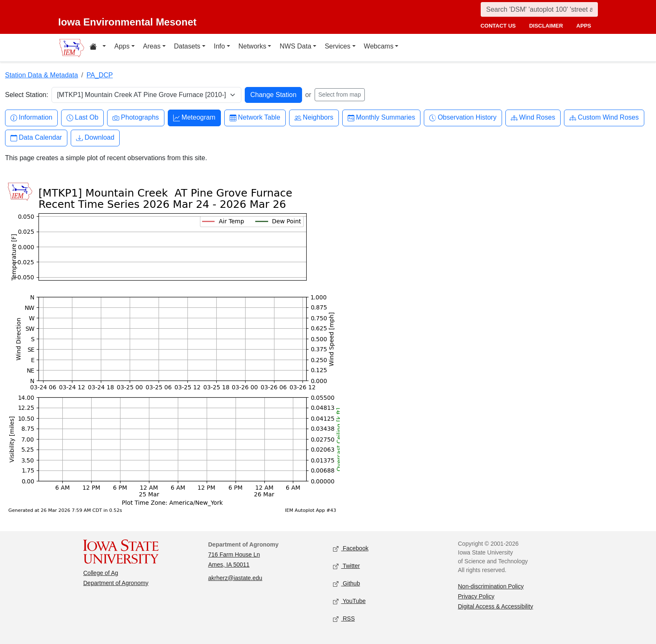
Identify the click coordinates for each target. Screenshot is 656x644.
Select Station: (27, 95)
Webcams (379, 46)
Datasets (187, 46)
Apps (122, 46)
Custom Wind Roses (604, 118)
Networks (252, 46)
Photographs (136, 118)
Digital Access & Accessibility (496, 606)
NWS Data (295, 46)
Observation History (463, 118)
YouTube (349, 601)
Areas (152, 46)
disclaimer (546, 26)
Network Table (255, 118)
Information (31, 118)
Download (95, 138)
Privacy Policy (476, 596)
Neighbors (314, 118)
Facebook (351, 548)
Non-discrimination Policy (491, 586)
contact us (498, 26)
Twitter (346, 566)
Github (346, 584)
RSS (344, 619)
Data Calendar (36, 138)
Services (337, 46)
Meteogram (194, 118)
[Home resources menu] (98, 48)
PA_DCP (100, 75)
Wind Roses (533, 118)
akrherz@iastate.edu (235, 578)
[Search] (539, 9)
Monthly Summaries (381, 118)
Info (219, 46)
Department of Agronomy (116, 583)
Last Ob (82, 118)
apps (584, 26)
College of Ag (101, 573)
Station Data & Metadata (41, 75)
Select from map (340, 95)
